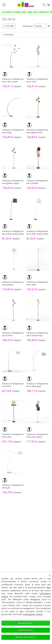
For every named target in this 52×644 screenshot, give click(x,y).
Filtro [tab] (10, 26)
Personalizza (26, 630)
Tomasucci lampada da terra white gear (37, 385)
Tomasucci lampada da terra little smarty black (13, 233)
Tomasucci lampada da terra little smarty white (37, 233)
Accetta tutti (26, 623)
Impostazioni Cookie (33, 614)
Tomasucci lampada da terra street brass (37, 334)
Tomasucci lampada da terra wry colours (37, 436)
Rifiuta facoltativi (26, 637)
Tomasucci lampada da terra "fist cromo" (13, 80)
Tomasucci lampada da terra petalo (13, 283)
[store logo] (26, 5)
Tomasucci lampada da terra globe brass (37, 131)
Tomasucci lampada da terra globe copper (13, 182)
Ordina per (28, 26)
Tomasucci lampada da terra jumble (37, 182)
